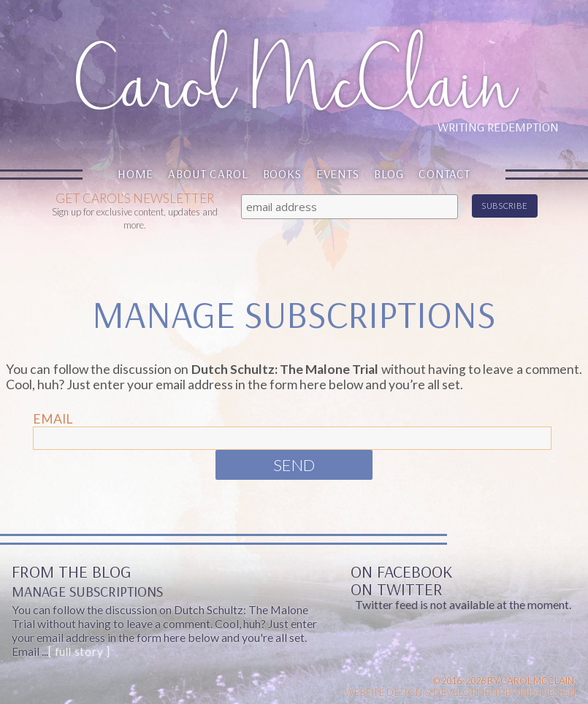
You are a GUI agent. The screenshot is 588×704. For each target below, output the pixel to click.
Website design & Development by (461, 692)
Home (135, 173)
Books (282, 173)
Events (338, 173)
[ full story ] (79, 651)
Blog (389, 173)
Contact (444, 173)
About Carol (208, 173)
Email (53, 419)
